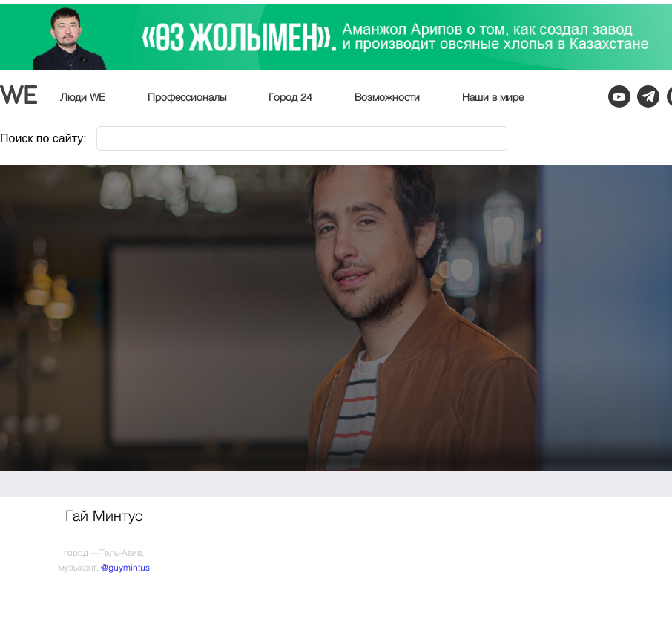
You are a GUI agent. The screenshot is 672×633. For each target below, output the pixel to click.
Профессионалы (187, 98)
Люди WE (83, 98)
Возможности (387, 98)
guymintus (129, 568)
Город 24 (290, 98)
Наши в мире (493, 98)
